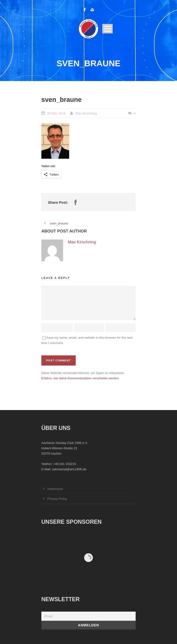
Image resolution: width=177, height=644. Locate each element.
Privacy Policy (57, 499)
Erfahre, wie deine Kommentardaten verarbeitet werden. (80, 378)
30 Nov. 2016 (56, 113)
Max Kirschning (86, 113)
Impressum (55, 489)
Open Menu (107, 29)
